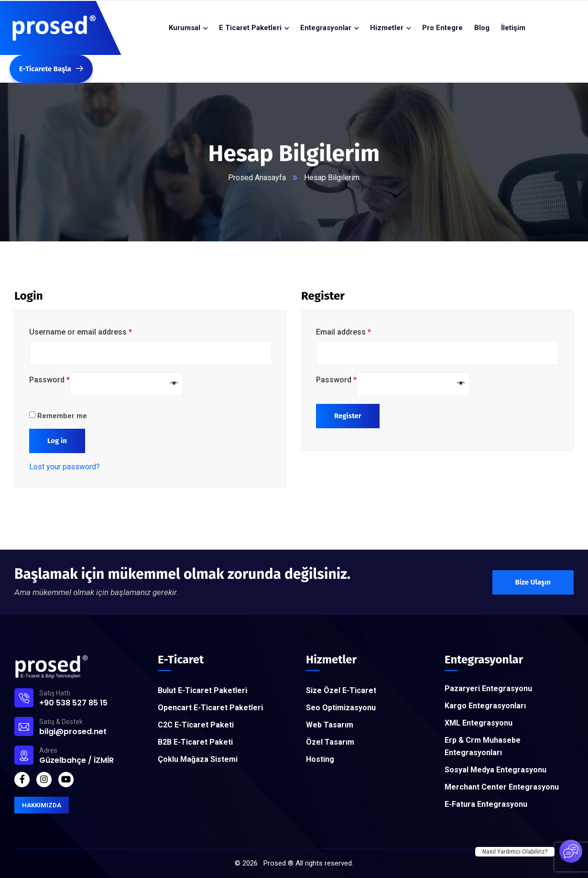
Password (49, 380)
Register (348, 416)
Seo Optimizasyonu (341, 708)
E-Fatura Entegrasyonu (486, 804)
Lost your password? (65, 467)
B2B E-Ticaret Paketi (195, 742)
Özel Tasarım (330, 742)
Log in (57, 441)
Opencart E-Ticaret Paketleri (210, 708)
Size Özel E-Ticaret (341, 690)
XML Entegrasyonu (479, 723)
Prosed (275, 863)
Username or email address (81, 332)
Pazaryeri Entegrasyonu (488, 688)
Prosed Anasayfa (257, 178)
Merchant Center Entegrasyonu (502, 787)
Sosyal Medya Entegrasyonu (495, 770)
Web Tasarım (330, 725)
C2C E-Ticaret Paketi (196, 725)
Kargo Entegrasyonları (485, 706)
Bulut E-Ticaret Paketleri (202, 690)
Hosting (320, 759)
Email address (343, 332)
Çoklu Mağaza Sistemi (198, 759)
